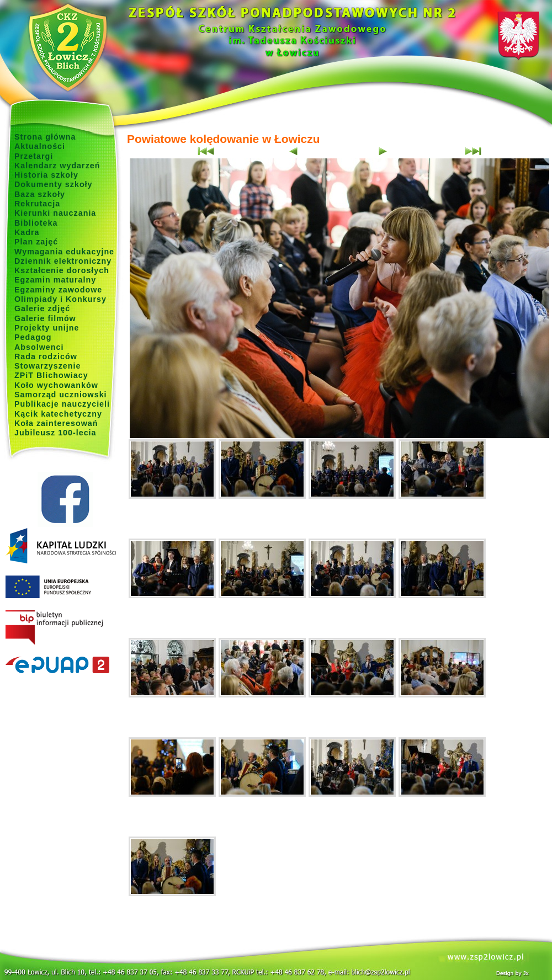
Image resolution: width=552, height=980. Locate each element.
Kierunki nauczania (55, 213)
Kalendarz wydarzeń (57, 166)
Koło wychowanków (56, 385)
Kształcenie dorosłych (62, 270)
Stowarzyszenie (48, 366)
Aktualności (40, 146)
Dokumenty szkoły (54, 184)
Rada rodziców (46, 356)
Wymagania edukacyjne (64, 252)
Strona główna (45, 137)
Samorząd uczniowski (61, 395)
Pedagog (33, 337)
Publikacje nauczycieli (62, 404)
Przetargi (34, 156)
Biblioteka (36, 223)
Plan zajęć (36, 242)
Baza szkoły (40, 194)
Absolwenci (39, 347)
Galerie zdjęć (42, 308)
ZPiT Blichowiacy (51, 375)
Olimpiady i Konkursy (60, 299)
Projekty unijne (47, 328)
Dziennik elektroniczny (63, 261)
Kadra (27, 232)
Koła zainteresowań (56, 423)
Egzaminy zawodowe (58, 290)
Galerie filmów (45, 318)
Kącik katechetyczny (58, 414)
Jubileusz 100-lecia (55, 433)
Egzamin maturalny (55, 280)
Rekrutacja (37, 204)
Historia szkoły (46, 175)
